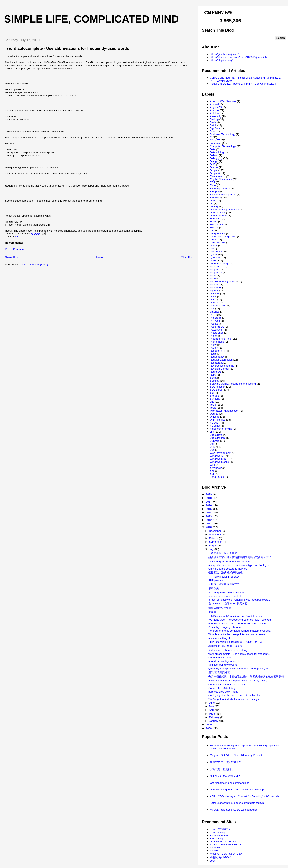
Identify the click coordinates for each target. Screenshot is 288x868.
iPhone (214, 239)
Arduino (214, 113)
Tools (213, 408)
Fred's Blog (216, 838)
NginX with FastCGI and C (225, 776)
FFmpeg (215, 191)
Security (215, 381)
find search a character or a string (228, 650)
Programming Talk (220, 339)
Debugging (216, 158)
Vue (212, 450)
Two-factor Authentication (225, 411)
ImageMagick (218, 233)
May (212, 706)
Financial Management (223, 194)
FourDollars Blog (220, 835)
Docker (214, 167)
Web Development (221, 453)
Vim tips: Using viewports (223, 665)
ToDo (213, 405)
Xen (212, 471)
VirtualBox (216, 435)
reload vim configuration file (224, 661)
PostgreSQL (217, 327)
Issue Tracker (218, 242)
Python (214, 348)
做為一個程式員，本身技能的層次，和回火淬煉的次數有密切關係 (246, 677)
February (215, 717)
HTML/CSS (217, 224)
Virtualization (217, 438)
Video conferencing (221, 429)
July (212, 549)
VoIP (213, 444)
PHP (213, 315)
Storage (215, 396)
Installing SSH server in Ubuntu (226, 592)
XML (213, 474)
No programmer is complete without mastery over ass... (240, 631)
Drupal (214, 170)
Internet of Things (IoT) (223, 236)
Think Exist (216, 847)
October (214, 538)
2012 (209, 520)
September (216, 542)
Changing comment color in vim (227, 684)
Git (212, 203)
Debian (214, 155)
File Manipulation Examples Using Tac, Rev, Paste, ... (239, 681)
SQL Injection (218, 387)
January (214, 721)
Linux (213, 261)
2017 (209, 502)
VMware (215, 441)
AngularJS (216, 107)
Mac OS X (216, 267)
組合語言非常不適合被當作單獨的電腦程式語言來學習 (240, 557)
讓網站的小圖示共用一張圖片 (225, 646)
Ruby (213, 375)
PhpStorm (216, 318)
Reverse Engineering (222, 366)
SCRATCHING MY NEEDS (226, 844)
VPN (213, 447)
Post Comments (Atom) (34, 265)
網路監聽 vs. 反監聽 (220, 608)
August (213, 546)
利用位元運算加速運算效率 (224, 584)
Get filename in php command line (230, 783)
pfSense (215, 312)
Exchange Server (220, 188)
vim (17, 236)
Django (214, 161)
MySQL (214, 291)
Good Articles (218, 212)
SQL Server (217, 390)
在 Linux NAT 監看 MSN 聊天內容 (228, 603)
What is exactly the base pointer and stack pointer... (238, 634)
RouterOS (216, 372)
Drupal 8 (215, 173)
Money (214, 285)
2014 (209, 513)
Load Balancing (219, 264)
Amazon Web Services (223, 101)
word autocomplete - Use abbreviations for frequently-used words (68, 48)
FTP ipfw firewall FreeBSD (224, 577)
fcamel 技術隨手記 (221, 829)
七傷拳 (212, 612)
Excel (213, 185)
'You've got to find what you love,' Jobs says (234, 699)
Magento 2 (216, 273)
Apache (214, 110)
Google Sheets (219, 215)
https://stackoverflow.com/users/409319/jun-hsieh (238, 57)
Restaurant (216, 363)
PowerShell (217, 330)
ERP (213, 182)
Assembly (216, 116)
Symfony (215, 399)
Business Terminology (223, 134)
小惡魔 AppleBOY (220, 857)
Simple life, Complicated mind (91, 19)
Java (213, 249)
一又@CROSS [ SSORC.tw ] (227, 854)
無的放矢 (214, 588)
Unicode (215, 417)
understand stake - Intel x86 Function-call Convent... (238, 624)
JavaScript (216, 252)
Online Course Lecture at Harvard (228, 569)
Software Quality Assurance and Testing (233, 384)
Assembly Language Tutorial (225, 627)
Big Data (215, 128)
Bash (213, 122)
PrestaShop (217, 333)
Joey (213, 861)
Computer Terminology (223, 146)
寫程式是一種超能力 (222, 769)
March (213, 714)
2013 (209, 516)
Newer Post (12, 257)
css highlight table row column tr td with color (234, 695)
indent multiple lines (220, 658)
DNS (213, 164)
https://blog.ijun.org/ (221, 60)
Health (214, 221)
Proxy (213, 345)
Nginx (213, 300)
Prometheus (217, 342)
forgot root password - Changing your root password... (239, 600)
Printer (214, 336)
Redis (213, 354)
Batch (213, 125)
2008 (209, 728)
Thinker (214, 850)
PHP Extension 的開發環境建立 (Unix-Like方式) (236, 642)
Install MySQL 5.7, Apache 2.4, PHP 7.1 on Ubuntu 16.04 (243, 84)
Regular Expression (221, 360)
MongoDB (216, 288)
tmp (212, 402)
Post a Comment (15, 249)
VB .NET (215, 423)
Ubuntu (214, 414)
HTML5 (214, 227)
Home (100, 257)
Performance (217, 306)
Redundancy (217, 357)
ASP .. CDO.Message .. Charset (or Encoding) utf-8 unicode (245, 796)
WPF (213, 465)
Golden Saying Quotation (224, 209)
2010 (209, 527)
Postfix (214, 324)
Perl (212, 309)
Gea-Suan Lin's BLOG (223, 841)
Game (213, 200)
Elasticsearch (218, 176)
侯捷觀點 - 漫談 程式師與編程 (225, 572)
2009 (209, 724)
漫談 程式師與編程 (219, 672)
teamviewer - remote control (224, 596)
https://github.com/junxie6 (225, 54)
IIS (212, 230)
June (212, 703)
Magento (215, 270)
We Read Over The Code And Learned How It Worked (240, 620)
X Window (216, 468)
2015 (209, 509)
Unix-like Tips (218, 420)
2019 (209, 494)
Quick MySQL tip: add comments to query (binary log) (239, 669)
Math (213, 279)
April (212, 710)
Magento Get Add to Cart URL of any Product (236, 755)
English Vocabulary (221, 179)
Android (214, 104)
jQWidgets (216, 258)
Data (213, 149)
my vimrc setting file (220, 638)
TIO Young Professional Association (229, 561)
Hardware (216, 218)
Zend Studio (217, 477)
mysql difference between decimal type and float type (239, 565)
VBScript (215, 426)
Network (215, 294)
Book (213, 131)
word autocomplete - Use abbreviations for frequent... (239, 654)
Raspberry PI (218, 351)
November (215, 535)
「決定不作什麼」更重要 (223, 553)
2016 (209, 505)
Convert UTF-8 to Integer (223, 688)
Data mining (217, 152)
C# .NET (215, 140)
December (215, 531)
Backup (214, 119)
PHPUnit (215, 321)
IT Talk (214, 245)
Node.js (214, 303)
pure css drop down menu (223, 692)
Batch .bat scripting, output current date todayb (237, 803)
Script (213, 378)
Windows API (218, 456)
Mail (212, 276)
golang (214, 206)
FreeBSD (215, 197)
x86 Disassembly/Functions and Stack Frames (235, 616)
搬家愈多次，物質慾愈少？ (226, 762)
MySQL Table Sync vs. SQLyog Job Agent (234, 810)
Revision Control (219, 369)
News (213, 297)
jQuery (214, 255)
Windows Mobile (219, 462)
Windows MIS (218, 459)
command (216, 143)
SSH (213, 393)
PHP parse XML (218, 580)
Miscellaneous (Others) (223, 282)
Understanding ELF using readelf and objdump (237, 790)
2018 (209, 498)
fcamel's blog (217, 832)
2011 (209, 524)
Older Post (187, 257)
